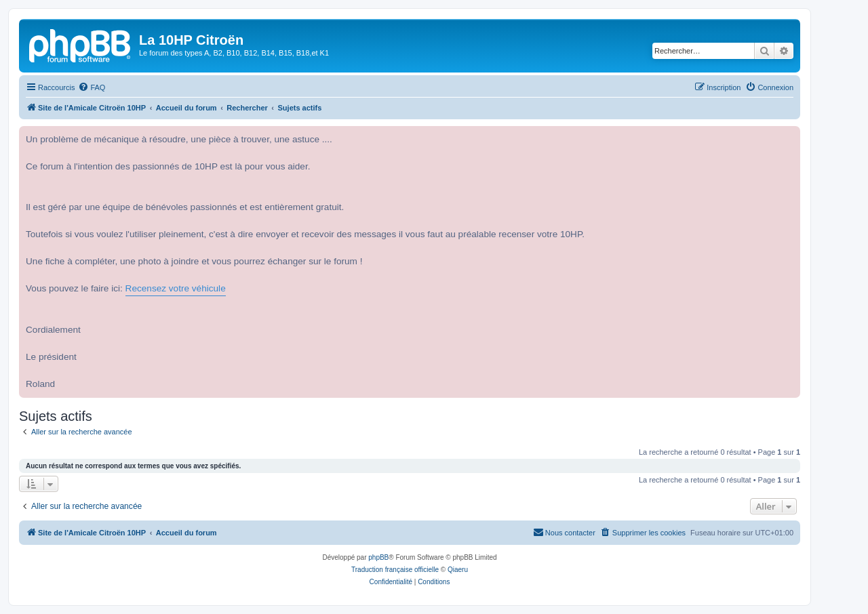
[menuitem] (92, 87)
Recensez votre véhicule (176, 288)
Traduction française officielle (395, 570)
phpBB (378, 557)
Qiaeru (458, 570)
